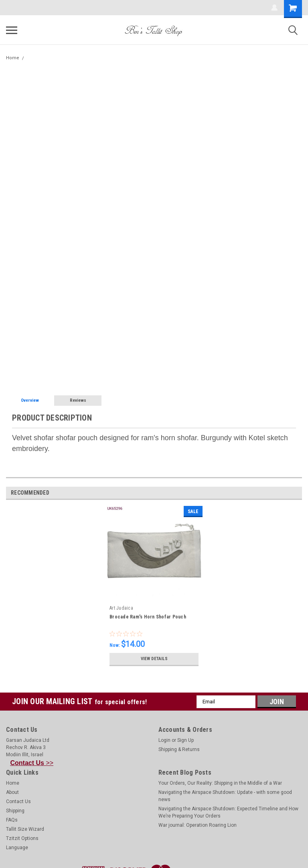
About (12, 792)
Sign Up (185, 740)
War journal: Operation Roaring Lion (198, 825)
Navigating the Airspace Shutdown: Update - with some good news (225, 796)
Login (164, 740)
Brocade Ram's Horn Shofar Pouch (148, 617)
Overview (30, 400)
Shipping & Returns (179, 749)
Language (17, 848)
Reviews (78, 400)
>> (32, 763)
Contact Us (18, 802)
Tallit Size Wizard (25, 829)
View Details (154, 659)
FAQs (12, 820)
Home (13, 58)
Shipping (15, 811)
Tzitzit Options (22, 838)
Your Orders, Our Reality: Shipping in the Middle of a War (220, 783)
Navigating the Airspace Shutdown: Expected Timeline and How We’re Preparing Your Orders (228, 812)
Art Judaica (121, 608)
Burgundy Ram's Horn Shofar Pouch (67, 58)
